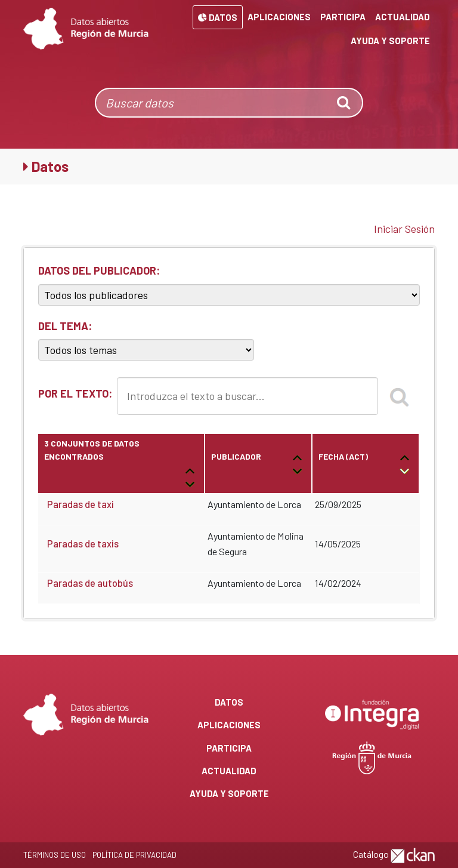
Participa (343, 17)
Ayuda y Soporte (390, 41)
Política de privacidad (134, 855)
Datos (218, 17)
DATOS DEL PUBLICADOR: (99, 270)
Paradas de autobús (90, 583)
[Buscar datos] (212, 103)
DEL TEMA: (65, 326)
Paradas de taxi (81, 504)
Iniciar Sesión (404, 229)
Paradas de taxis (83, 544)
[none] (345, 103)
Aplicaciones (279, 17)
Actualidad (403, 17)
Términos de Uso (55, 855)
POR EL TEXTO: (75, 393)
